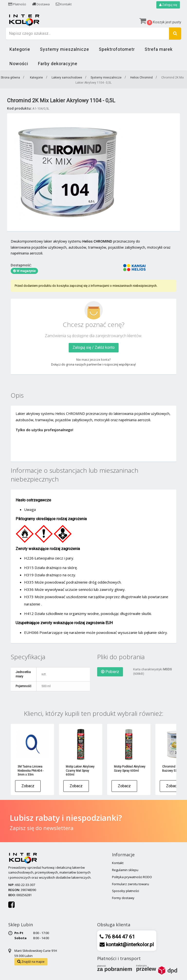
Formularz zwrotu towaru (131, 884)
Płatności (17, 4)
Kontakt (64, 4)
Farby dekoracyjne (58, 64)
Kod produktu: (19, 108)
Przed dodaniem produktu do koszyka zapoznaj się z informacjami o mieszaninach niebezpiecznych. (86, 286)
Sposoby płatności (126, 891)
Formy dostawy (123, 898)
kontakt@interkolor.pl (129, 945)
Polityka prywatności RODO (132, 877)
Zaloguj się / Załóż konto (94, 347)
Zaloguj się (168, 5)
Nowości (19, 64)
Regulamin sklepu (125, 870)
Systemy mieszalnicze (65, 49)
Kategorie (20, 49)
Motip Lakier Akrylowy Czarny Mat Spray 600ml (80, 771)
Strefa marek (159, 49)
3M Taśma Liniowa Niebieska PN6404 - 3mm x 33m (30, 771)
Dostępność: (21, 265)
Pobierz (110, 672)
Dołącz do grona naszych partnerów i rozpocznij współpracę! (93, 364)
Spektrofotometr (117, 49)
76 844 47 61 (119, 937)
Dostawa (41, 4)
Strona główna (10, 78)
